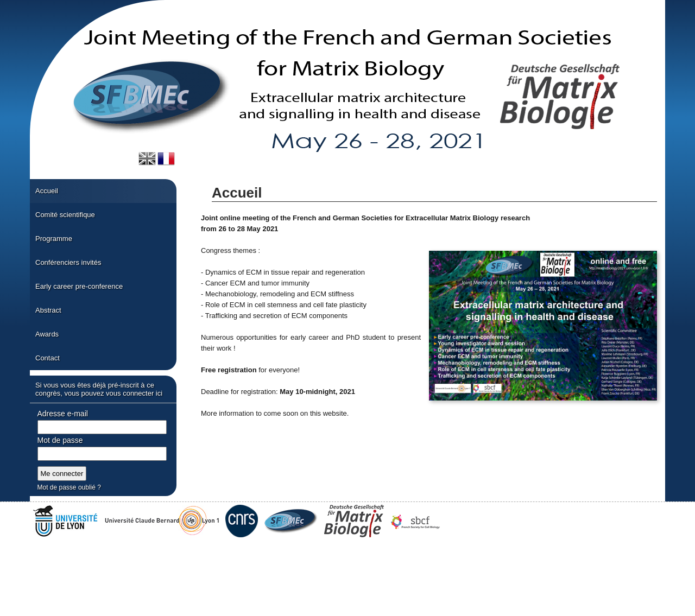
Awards (47, 334)
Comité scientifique (65, 215)
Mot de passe (60, 440)
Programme (54, 239)
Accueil (47, 191)
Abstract (48, 310)
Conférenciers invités (68, 262)
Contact (48, 358)
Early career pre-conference (79, 286)
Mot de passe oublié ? (69, 487)
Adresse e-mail (63, 414)
